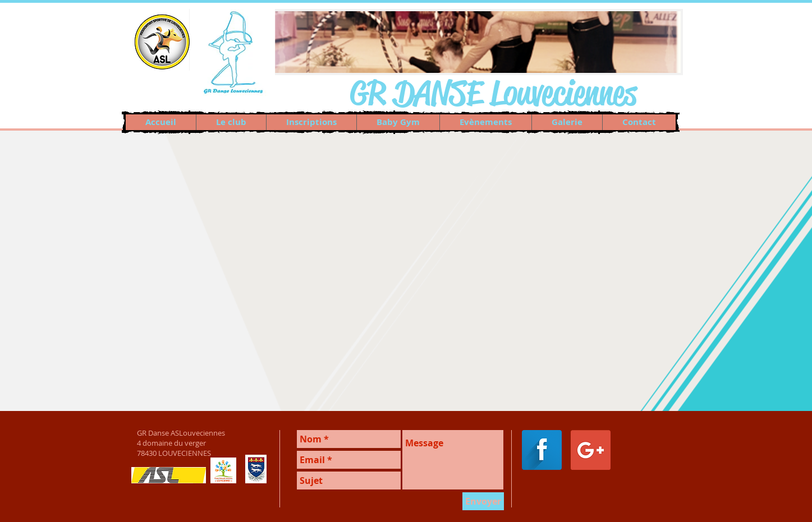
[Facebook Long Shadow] (542, 450)
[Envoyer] (483, 501)
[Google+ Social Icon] (591, 450)
